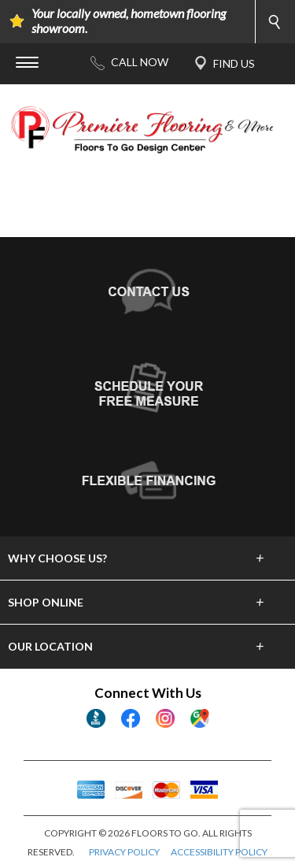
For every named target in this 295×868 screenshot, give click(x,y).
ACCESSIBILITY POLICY (219, 852)
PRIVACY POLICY (124, 852)
